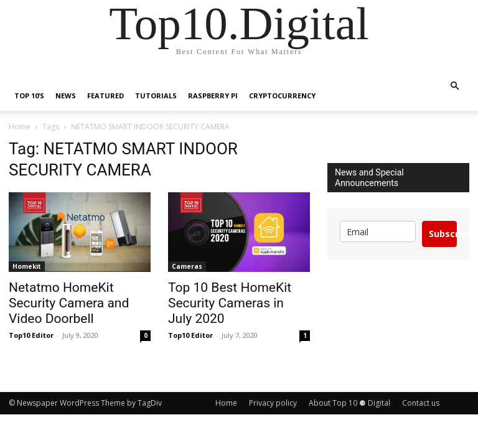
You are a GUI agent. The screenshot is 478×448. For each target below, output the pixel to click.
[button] (454, 86)
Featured (105, 96)
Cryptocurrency (282, 96)
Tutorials (156, 96)
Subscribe (443, 234)
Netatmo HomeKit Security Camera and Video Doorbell (69, 303)
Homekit (27, 266)
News (66, 96)
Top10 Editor (31, 335)
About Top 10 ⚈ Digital (349, 403)
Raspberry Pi (213, 96)
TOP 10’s (29, 96)
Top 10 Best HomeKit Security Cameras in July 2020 (230, 303)
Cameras (187, 266)
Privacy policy (273, 403)
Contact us (421, 403)
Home (20, 127)
